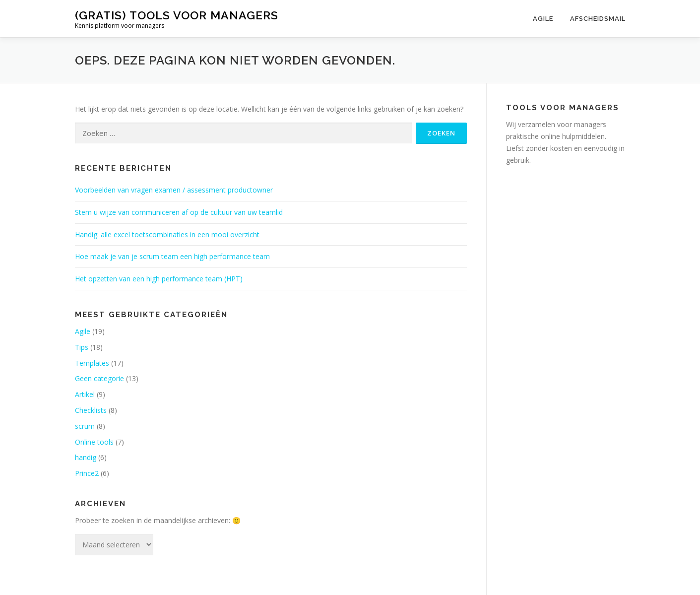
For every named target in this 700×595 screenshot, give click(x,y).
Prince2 (87, 473)
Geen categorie (99, 378)
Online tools (94, 442)
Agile (543, 19)
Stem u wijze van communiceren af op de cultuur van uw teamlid (179, 212)
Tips (82, 347)
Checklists (91, 410)
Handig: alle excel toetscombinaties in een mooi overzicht (167, 234)
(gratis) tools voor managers (177, 15)
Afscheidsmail (598, 19)
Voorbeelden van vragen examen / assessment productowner (174, 190)
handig (86, 457)
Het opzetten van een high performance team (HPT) (159, 279)
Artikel (85, 394)
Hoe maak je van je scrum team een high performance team (172, 256)
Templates (92, 363)
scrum (85, 426)
